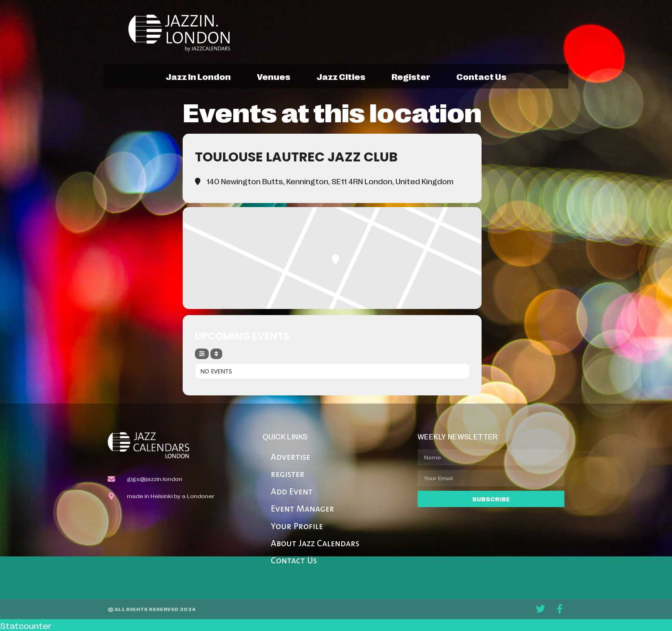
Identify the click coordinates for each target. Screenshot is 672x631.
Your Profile (297, 527)
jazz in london (198, 76)
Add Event (292, 492)
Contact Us (294, 561)
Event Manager (303, 509)
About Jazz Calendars (315, 544)
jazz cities (341, 76)
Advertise (291, 458)
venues (274, 76)
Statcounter (26, 625)
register (411, 76)
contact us (481, 76)
